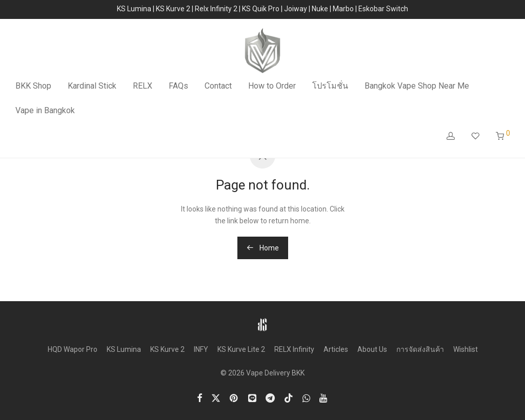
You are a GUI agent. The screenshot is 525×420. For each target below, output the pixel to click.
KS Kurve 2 (167, 349)
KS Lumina (124, 349)
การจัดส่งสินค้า (420, 349)
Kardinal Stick (92, 86)
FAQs (178, 86)
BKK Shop (33, 86)
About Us (372, 349)
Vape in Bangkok (45, 110)
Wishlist (466, 349)
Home (263, 248)
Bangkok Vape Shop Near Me (417, 86)
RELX (143, 86)
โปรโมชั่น (330, 86)
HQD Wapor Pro (73, 349)
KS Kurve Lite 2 (241, 349)
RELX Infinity (294, 349)
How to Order (272, 86)
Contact (218, 86)
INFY (201, 349)
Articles (336, 349)
